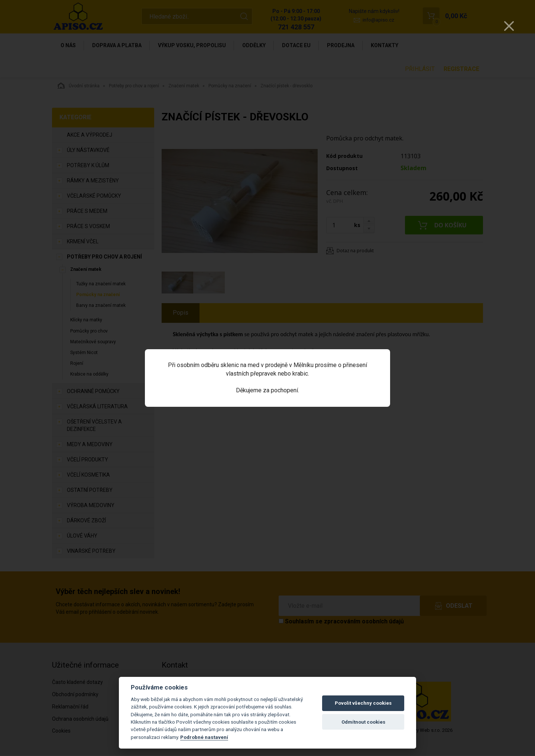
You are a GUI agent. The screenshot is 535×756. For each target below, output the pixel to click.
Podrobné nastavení (204, 737)
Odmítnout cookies (363, 722)
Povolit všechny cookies (363, 703)
